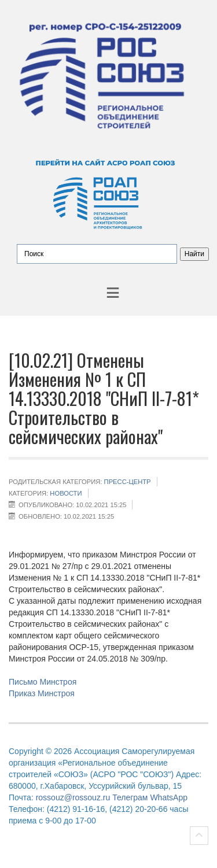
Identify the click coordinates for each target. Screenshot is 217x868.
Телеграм (130, 797)
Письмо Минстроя (43, 682)
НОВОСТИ (66, 493)
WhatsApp (169, 797)
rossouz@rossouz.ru (73, 797)
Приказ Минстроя (42, 693)
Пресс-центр (128, 482)
